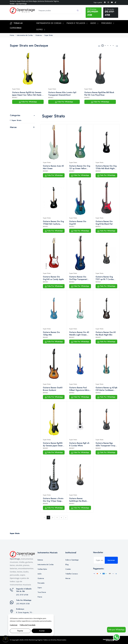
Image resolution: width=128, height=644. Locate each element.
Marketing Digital (36, 640)
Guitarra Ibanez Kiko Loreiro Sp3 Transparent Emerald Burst (62, 94)
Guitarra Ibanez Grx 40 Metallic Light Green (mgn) (79, 334)
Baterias (40, 560)
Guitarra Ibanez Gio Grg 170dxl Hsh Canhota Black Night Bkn (53, 223)
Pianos (40, 597)
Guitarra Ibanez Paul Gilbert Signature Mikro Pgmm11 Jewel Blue (79, 389)
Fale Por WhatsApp (28, 102)
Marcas (13, 127)
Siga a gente (98, 2)
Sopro (40, 588)
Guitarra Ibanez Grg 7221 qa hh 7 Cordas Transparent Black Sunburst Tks (105, 278)
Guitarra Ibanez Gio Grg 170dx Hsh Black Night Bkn (106, 167)
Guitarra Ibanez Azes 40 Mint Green (53, 167)
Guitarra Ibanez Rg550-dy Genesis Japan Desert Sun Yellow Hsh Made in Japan (28, 94)
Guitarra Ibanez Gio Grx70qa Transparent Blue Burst (78, 278)
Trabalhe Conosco (72, 574)
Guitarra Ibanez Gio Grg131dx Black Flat (104, 223)
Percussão (41, 583)
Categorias (15, 115)
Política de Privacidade (28, 625)
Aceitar (42, 631)
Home (12, 35)
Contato (68, 569)
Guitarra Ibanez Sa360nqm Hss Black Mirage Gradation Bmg (79, 500)
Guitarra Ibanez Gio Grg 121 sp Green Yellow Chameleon (80, 167)
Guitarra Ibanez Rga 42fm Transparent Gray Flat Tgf (105, 444)
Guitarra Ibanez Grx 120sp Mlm (51, 334)
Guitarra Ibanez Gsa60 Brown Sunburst (53, 389)
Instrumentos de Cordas (25, 35)
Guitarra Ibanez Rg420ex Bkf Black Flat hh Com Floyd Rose (99, 94)
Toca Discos (42, 592)
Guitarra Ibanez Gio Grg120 (78, 223)
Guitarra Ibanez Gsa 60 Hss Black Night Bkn (106, 334)
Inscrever (111, 560)
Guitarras (39, 35)
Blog (67, 564)
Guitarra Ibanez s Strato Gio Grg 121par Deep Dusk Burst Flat (53, 500)
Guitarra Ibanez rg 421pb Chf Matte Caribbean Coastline (106, 389)
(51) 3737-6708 (111, 12)
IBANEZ (15, 97)
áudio (40, 574)
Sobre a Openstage (72, 560)
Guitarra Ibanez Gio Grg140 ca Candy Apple (53, 278)
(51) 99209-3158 (94, 12)
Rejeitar (20, 631)
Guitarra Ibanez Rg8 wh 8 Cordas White (79, 444)
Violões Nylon (42, 569)
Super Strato (49, 35)
